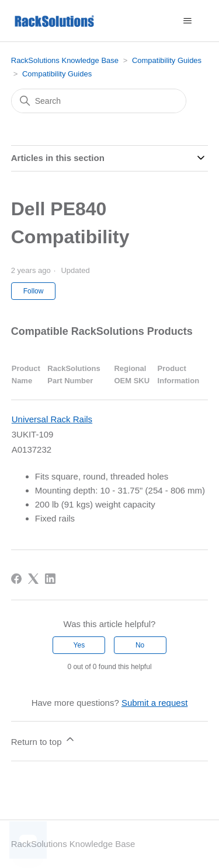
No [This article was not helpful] (140, 645)
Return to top (44, 740)
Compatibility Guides (167, 60)
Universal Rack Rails (52, 419)
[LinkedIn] (50, 579)
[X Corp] (33, 579)
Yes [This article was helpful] (79, 645)
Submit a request (154, 703)
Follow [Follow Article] (34, 291)
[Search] (99, 101)
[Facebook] (16, 579)
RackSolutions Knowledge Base (65, 60)
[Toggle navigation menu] (187, 21)
